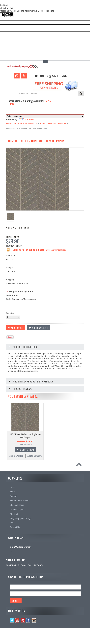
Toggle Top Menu (45, 62)
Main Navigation (9, 111)
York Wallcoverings (18, 228)
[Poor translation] (9, 15)
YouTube (17, 621)
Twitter (12, 621)
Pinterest (23, 621)
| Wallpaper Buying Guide (56, 250)
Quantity (10, 313)
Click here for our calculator (29, 250)
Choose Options (27, 450)
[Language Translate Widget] (45, 116)
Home (9, 123)
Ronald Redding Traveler (53, 123)
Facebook (28, 621)
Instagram (34, 621)
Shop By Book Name (24, 123)
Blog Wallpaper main (21, 547)
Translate (26, 119)
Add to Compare (34, 456)
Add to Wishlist (16, 456)
